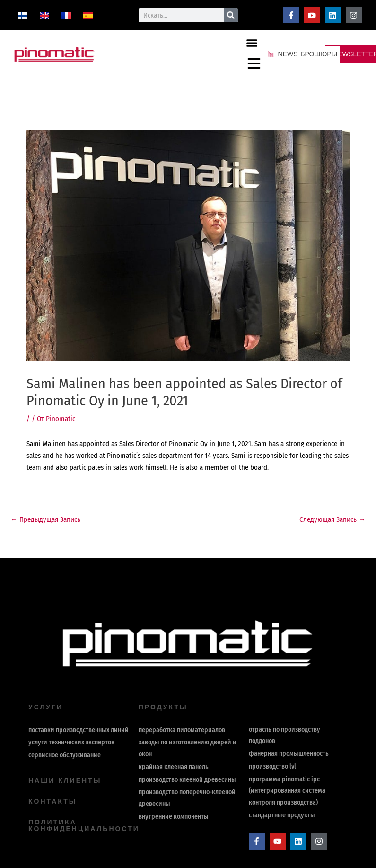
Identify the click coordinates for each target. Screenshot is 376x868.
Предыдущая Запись (45, 519)
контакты (52, 801)
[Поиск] (231, 15)
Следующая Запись (332, 519)
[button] (252, 43)
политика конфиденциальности (84, 825)
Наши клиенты (65, 780)
